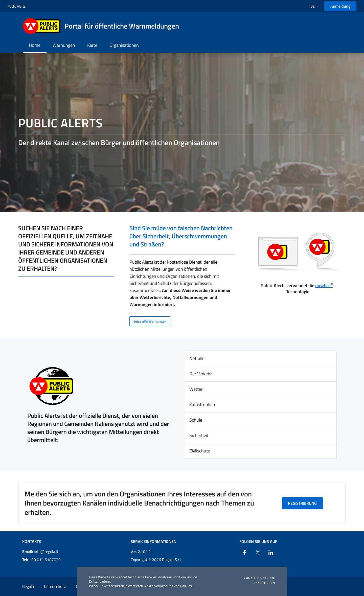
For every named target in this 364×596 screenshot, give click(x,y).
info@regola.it (40, 552)
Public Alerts (17, 6)
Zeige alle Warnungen (150, 321)
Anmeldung (340, 6)
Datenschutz (55, 586)
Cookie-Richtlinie (259, 578)
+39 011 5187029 (41, 560)
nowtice (324, 285)
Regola (28, 586)
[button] (315, 6)
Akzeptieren (264, 583)
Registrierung (302, 503)
